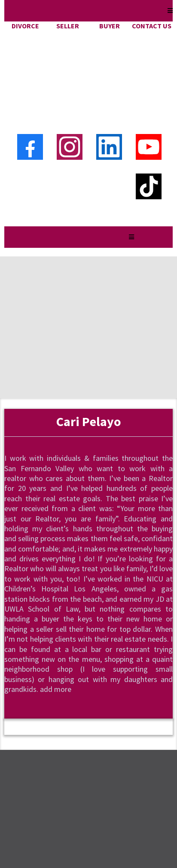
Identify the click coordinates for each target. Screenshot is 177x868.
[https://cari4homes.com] (88, 37)
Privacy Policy (39, 760)
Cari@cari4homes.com (55, 794)
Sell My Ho (33, 747)
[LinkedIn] (109, 69)
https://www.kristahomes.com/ (88, 772)
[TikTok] (149, 108)
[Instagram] (70, 69)
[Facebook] (30, 69)
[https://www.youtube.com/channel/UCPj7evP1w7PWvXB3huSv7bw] (110, 707)
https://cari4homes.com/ (60, 808)
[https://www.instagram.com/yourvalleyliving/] (25, 707)
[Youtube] (149, 69)
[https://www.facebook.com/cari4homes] (67, 707)
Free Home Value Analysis (60, 733)
